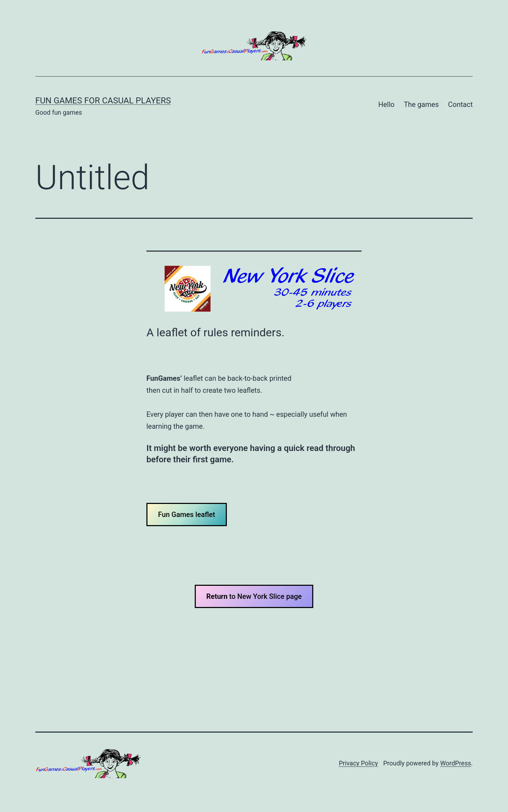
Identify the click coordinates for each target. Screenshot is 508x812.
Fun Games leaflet (187, 515)
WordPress (456, 763)
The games (421, 104)
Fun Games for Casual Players (103, 101)
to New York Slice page (254, 596)
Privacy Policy (358, 763)
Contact (460, 104)
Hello (386, 104)
